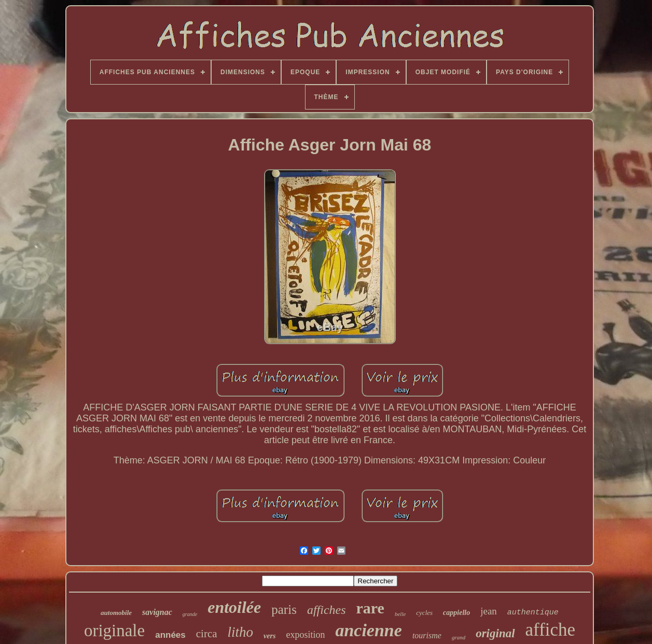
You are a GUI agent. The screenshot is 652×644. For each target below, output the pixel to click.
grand (459, 637)
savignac (157, 612)
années (170, 635)
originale (114, 631)
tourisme (427, 635)
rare (370, 608)
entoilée (234, 607)
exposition (305, 635)
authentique (533, 613)
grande (190, 614)
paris (284, 609)
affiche (551, 630)
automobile (116, 613)
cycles (424, 613)
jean (489, 611)
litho (241, 632)
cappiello (456, 613)
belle (400, 614)
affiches (327, 610)
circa (207, 634)
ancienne (368, 630)
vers (269, 636)
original (495, 633)
